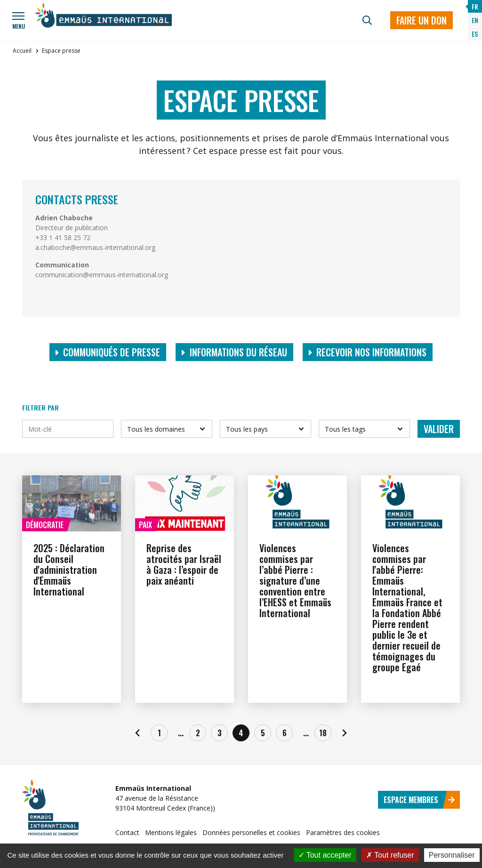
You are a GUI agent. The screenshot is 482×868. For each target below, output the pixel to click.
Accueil (22, 51)
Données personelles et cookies (251, 832)
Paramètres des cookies (343, 832)
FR (475, 6)
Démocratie (45, 525)
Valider (439, 429)
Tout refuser (390, 855)
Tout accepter (325, 855)
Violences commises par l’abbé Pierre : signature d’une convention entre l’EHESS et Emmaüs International (295, 580)
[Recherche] (367, 20)
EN (475, 20)
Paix (145, 525)
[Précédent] (137, 733)
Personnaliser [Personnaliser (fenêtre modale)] (452, 855)
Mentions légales (171, 832)
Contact (127, 832)
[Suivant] (345, 733)
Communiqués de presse (108, 352)
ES (475, 34)
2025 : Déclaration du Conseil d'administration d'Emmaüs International (69, 570)
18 (323, 733)
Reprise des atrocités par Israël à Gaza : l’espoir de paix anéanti (184, 564)
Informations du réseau (234, 352)
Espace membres (419, 800)
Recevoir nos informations (368, 352)
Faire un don (422, 20)
